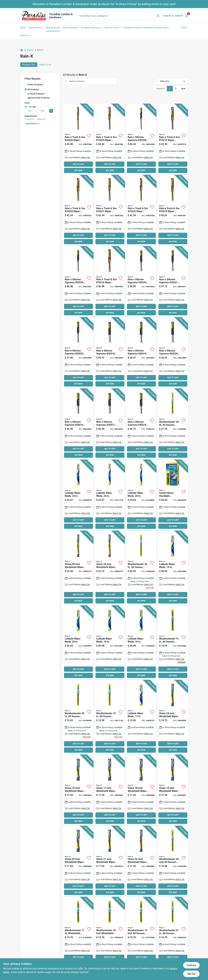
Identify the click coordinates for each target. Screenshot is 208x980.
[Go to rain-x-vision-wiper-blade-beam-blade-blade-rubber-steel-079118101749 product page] (141, 790)
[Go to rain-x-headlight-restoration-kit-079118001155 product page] (173, 495)
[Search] (158, 16)
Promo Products (35, 85)
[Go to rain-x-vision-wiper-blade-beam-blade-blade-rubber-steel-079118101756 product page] (173, 790)
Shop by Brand (53, 28)
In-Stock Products (36, 94)
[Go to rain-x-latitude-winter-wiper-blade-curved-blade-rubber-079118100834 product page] (78, 642)
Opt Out (191, 974)
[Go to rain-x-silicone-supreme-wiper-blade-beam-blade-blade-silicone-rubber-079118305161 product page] (78, 424)
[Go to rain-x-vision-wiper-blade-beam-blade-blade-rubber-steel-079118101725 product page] (78, 790)
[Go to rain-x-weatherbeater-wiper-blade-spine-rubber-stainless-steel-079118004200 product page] (78, 717)
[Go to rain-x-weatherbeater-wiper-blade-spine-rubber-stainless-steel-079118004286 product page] (173, 424)
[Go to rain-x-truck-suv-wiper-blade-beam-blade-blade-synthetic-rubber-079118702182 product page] (173, 210)
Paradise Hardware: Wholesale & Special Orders (146, 28)
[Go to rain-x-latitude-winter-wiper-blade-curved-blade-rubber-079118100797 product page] (110, 495)
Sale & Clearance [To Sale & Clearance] (70, 28)
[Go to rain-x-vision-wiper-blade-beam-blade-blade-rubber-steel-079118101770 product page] (110, 861)
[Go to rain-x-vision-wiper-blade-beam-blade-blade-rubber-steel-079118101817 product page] (78, 568)
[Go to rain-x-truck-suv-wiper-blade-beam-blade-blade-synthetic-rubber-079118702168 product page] (110, 281)
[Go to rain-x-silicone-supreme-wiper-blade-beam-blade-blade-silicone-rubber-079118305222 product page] (78, 353)
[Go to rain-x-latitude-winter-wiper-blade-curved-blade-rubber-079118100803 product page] (78, 495)
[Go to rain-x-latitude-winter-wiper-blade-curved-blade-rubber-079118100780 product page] (141, 495)
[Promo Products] (26, 84)
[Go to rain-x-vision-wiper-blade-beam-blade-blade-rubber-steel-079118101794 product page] (173, 717)
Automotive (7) (33, 124)
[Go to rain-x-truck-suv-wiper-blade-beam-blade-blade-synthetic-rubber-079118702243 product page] (110, 139)
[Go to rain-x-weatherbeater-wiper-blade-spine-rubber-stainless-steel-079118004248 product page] (173, 861)
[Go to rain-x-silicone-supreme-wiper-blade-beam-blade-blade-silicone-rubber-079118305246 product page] (141, 281)
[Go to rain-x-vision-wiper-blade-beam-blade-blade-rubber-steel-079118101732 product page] (110, 790)
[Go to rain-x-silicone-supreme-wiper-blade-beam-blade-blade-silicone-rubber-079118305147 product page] (141, 424)
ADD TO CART (78, 164)
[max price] (42, 111)
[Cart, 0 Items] (186, 16)
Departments (35, 28)
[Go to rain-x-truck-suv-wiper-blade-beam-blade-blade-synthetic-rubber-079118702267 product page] (78, 139)
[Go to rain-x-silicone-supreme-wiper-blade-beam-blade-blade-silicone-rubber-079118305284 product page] (141, 139)
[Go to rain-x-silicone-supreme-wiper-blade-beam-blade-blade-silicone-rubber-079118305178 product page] (110, 424)
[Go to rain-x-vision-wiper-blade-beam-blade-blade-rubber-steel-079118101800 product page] (110, 568)
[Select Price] (51, 111)
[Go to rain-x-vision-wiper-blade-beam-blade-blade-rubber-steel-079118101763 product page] (78, 861)
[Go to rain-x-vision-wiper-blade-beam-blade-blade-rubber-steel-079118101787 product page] (141, 861)
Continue (191, 965)
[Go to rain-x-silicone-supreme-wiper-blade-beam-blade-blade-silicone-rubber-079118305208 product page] (173, 353)
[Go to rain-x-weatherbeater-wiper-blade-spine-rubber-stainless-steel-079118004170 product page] (78, 932)
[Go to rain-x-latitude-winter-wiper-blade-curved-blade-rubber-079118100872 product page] (110, 642)
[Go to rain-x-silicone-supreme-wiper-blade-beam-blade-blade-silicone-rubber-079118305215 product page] (173, 281)
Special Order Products (39, 98)
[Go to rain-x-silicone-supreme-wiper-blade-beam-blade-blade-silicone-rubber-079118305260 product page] (78, 281)
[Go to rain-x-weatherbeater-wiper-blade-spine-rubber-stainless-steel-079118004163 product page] (173, 642)
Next (183, 89)
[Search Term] (119, 16)
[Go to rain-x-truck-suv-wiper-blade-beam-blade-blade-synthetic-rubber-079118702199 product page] (173, 139)
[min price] (30, 111)
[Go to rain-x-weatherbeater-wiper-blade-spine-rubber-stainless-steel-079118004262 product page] (141, 568)
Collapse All (29, 119)
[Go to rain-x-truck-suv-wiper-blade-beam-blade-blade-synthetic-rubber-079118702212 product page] (110, 210)
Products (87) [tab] (29, 65)
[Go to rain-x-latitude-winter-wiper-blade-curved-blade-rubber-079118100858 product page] (141, 642)
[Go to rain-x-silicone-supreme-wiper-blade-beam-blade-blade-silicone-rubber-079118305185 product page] (110, 353)
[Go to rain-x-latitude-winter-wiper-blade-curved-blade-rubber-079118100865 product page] (141, 717)
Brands (30, 50)
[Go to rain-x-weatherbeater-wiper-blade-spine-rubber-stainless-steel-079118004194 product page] (141, 932)
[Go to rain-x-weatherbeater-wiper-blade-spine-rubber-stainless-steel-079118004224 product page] (110, 717)
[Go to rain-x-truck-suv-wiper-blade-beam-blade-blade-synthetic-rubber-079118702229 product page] (141, 210)
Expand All (41, 119)
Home (23, 28)
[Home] (22, 50)
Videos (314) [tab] (45, 65)
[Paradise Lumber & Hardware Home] (34, 16)
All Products (33, 90)
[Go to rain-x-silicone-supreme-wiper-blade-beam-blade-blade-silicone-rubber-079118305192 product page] (141, 353)
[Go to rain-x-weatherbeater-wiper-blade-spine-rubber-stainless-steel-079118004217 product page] (173, 932)
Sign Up (179, 16)
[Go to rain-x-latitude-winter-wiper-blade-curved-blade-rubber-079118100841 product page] (173, 568)
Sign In (167, 16)
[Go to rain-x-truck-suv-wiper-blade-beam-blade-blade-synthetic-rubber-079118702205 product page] (78, 210)
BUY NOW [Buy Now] (78, 170)
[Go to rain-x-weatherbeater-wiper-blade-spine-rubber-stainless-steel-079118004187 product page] (110, 932)
